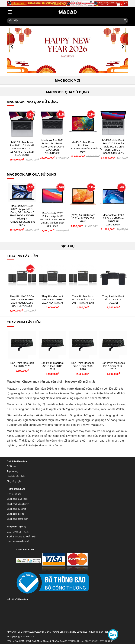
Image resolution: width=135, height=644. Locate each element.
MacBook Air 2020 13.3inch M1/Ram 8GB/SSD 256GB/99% (113, 220)
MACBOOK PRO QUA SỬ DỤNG (32, 102)
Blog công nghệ (14, 481)
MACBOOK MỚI (68, 80)
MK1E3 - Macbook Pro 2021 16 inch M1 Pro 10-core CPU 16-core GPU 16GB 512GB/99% (22, 148)
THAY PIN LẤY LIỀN (22, 256)
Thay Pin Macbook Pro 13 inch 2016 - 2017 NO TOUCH (52, 299)
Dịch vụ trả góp (14, 494)
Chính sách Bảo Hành (17, 499)
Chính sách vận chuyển (18, 504)
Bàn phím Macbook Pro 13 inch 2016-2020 (83, 366)
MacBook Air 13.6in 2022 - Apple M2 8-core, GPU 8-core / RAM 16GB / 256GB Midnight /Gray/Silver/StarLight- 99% (23, 215)
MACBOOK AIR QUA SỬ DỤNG (32, 174)
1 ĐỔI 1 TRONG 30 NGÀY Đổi (21, 537)
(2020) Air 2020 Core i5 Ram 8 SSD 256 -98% (83, 218)
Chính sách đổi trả (15, 514)
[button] (12, 47)
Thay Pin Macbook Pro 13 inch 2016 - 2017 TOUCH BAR (83, 299)
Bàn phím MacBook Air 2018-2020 (22, 364)
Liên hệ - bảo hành (16, 476)
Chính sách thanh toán (17, 519)
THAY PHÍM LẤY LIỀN (24, 322)
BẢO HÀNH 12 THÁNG (18, 532)
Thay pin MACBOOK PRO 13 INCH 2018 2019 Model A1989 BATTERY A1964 (22, 301)
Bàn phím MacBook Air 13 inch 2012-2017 (52, 366)
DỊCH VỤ (68, 246)
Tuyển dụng (12, 471)
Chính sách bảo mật (16, 509)
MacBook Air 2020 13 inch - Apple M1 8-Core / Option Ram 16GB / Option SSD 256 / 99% (52, 219)
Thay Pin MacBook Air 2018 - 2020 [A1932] (113, 299)
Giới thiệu (11, 466)
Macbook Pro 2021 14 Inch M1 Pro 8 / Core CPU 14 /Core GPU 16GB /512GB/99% (52, 147)
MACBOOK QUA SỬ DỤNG (67, 92)
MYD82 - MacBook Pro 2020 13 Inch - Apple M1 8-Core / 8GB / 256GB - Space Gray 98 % (113, 147)
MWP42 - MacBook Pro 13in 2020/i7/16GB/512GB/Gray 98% (86, 147)
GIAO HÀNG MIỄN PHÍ (18, 542)
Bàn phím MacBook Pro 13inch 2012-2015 (113, 366)
